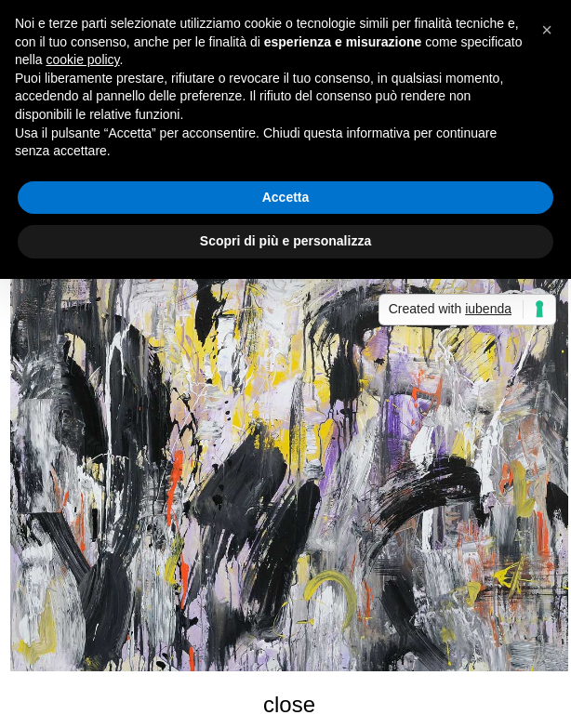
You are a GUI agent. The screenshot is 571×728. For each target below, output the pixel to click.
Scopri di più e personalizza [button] (285, 241)
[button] (547, 30)
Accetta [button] (286, 197)
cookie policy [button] (82, 60)
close (289, 704)
